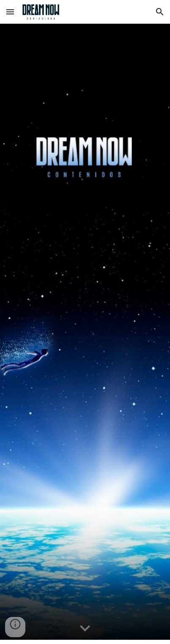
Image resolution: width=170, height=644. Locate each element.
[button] (10, 12)
